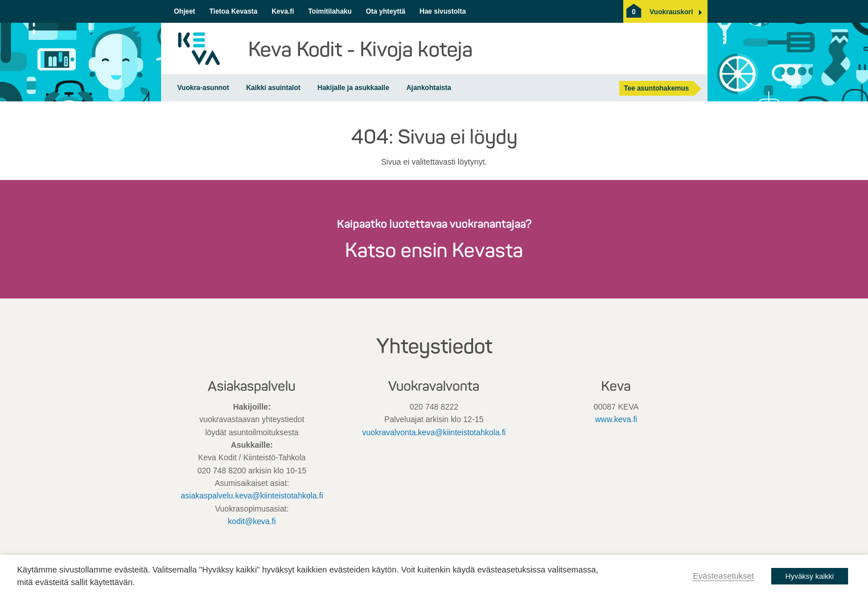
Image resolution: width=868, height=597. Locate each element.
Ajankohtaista (429, 88)
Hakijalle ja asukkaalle (353, 88)
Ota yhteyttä (386, 11)
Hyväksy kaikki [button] (810, 576)
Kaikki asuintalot (273, 88)
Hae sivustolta (443, 11)
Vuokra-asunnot (203, 88)
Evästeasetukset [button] (723, 576)
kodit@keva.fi (252, 521)
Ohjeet (185, 11)
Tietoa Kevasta (234, 11)
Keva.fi (283, 11)
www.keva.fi (616, 419)
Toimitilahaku (330, 11)
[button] (671, 12)
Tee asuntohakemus (656, 88)
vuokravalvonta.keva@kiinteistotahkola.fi (434, 432)
